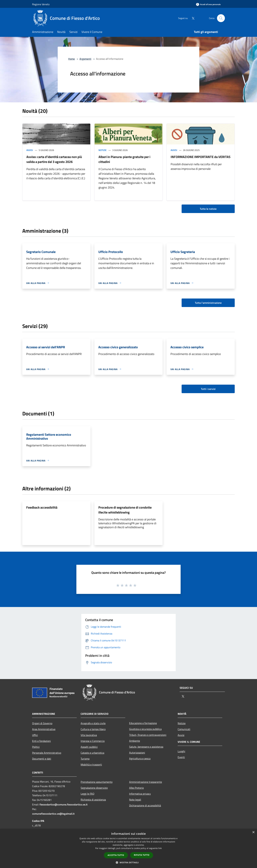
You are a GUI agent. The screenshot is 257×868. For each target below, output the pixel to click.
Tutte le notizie (208, 209)
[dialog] (128, 848)
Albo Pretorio (136, 788)
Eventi (181, 757)
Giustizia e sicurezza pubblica (145, 729)
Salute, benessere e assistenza (146, 747)
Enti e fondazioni (41, 741)
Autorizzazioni (137, 753)
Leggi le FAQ (88, 794)
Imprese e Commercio (93, 741)
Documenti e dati (42, 759)
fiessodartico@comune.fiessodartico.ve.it (64, 804)
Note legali (135, 800)
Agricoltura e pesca (140, 758)
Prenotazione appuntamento (97, 782)
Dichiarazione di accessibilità (145, 805)
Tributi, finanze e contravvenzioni (148, 735)
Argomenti (85, 59)
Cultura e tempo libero (93, 729)
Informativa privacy (140, 794)
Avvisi (30, 150)
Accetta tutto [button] (116, 855)
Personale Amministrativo (47, 753)
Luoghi (181, 751)
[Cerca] (221, 18)
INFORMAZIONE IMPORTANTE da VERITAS (201, 157)
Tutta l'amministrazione (208, 303)
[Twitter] (192, 18)
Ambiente (135, 741)
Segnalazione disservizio (94, 788)
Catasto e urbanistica (92, 753)
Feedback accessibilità (42, 507)
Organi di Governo (42, 723)
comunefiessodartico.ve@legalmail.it (53, 814)
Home (71, 59)
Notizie (103, 150)
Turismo (85, 759)
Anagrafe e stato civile (93, 723)
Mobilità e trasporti (91, 765)
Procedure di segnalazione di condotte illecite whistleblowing (125, 510)
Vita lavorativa (89, 735)
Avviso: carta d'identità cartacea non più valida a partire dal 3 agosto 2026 (54, 159)
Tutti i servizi (208, 389)
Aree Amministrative (44, 729)
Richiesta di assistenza (93, 800)
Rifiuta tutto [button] (142, 855)
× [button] (253, 832)
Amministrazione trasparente (146, 782)
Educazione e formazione (143, 723)
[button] (128, 862)
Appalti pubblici (89, 747)
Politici (36, 747)
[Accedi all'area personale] (208, 4)
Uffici (35, 735)
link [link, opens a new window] (160, 848)
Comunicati (184, 729)
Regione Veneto (41, 4)
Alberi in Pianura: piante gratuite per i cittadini (124, 159)
